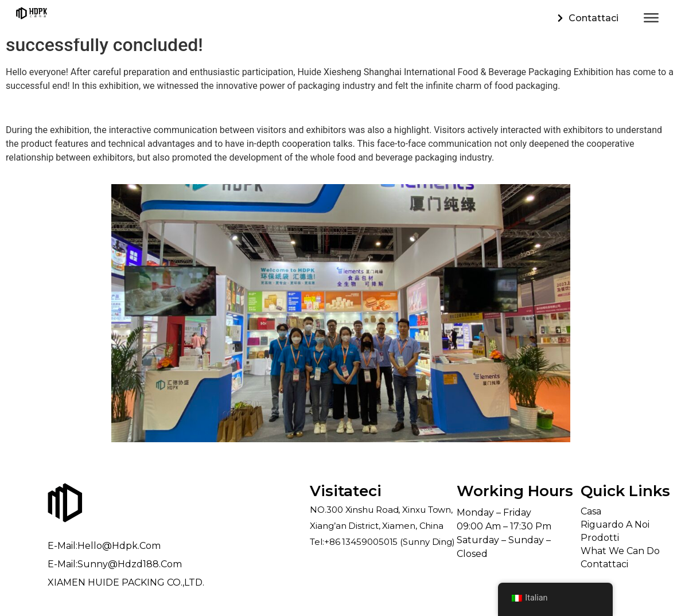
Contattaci (604, 564)
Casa (591, 511)
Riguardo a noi (615, 525)
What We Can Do (620, 551)
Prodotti (600, 538)
